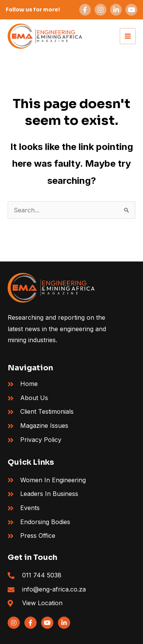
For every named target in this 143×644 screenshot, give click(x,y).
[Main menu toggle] (128, 36)
